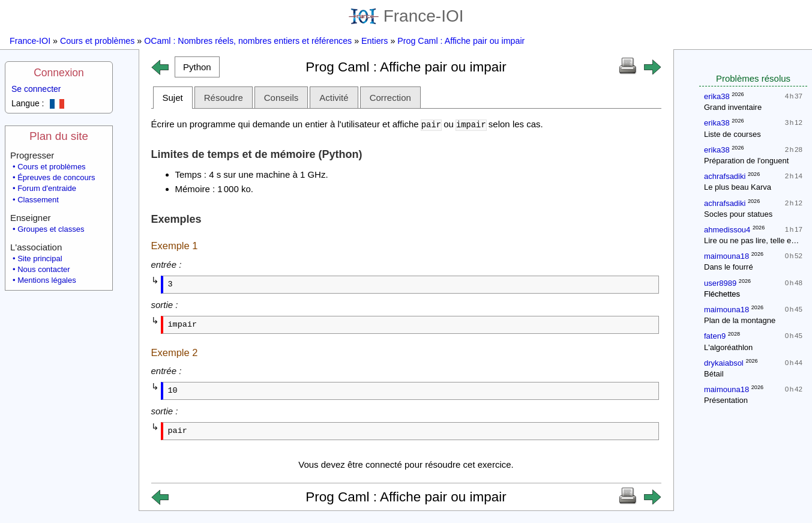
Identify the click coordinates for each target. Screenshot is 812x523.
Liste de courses (732, 134)
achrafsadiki (725, 176)
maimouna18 (726, 256)
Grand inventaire (733, 107)
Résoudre (224, 98)
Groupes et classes (51, 229)
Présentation (726, 400)
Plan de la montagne (740, 320)
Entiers (374, 41)
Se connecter (36, 89)
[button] (197, 67)
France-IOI (406, 16)
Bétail (714, 374)
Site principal (40, 258)
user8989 (720, 283)
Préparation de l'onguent (746, 161)
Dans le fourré (729, 267)
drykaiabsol (724, 363)
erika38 (717, 96)
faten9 (715, 336)
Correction (390, 98)
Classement (38, 200)
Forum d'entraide (47, 188)
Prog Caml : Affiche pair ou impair (461, 41)
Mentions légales (47, 280)
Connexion (59, 73)
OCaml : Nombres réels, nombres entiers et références (248, 41)
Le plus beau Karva (738, 187)
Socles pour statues (738, 214)
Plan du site (59, 136)
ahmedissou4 (727, 230)
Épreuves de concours (56, 177)
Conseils (281, 98)
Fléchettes (722, 294)
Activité (334, 98)
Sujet (173, 98)
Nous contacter (44, 269)
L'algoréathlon (728, 347)
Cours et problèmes (97, 41)
